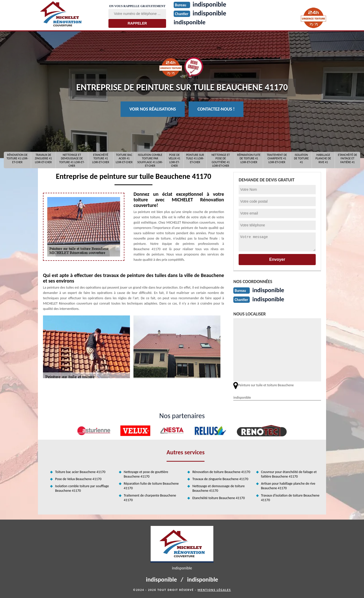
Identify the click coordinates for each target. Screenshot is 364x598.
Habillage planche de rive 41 (323, 158)
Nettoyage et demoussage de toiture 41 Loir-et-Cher (72, 160)
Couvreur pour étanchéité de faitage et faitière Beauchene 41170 (289, 474)
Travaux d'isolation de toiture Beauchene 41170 (290, 497)
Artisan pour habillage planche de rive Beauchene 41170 (288, 485)
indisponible (190, 22)
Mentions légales (214, 589)
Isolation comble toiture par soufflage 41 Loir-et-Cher (150, 160)
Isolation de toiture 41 (301, 158)
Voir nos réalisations (153, 109)
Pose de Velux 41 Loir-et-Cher (174, 160)
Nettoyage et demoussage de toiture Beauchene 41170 (219, 488)
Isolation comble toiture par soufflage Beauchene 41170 (82, 488)
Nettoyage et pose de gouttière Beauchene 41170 (146, 474)
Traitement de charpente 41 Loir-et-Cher (277, 158)
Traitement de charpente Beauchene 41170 (150, 497)
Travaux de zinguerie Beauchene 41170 (220, 478)
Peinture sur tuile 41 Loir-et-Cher (195, 158)
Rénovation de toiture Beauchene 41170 (221, 471)
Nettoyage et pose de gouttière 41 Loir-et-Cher (221, 160)
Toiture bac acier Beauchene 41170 (80, 471)
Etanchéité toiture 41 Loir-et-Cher (101, 158)
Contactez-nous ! (216, 109)
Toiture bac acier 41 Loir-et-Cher (124, 158)
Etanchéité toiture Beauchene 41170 (219, 497)
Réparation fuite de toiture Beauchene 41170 (151, 485)
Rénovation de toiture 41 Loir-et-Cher (17, 158)
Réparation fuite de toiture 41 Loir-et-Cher (249, 158)
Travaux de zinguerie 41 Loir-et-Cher (43, 158)
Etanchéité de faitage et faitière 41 (348, 158)
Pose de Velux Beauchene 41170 (78, 478)
